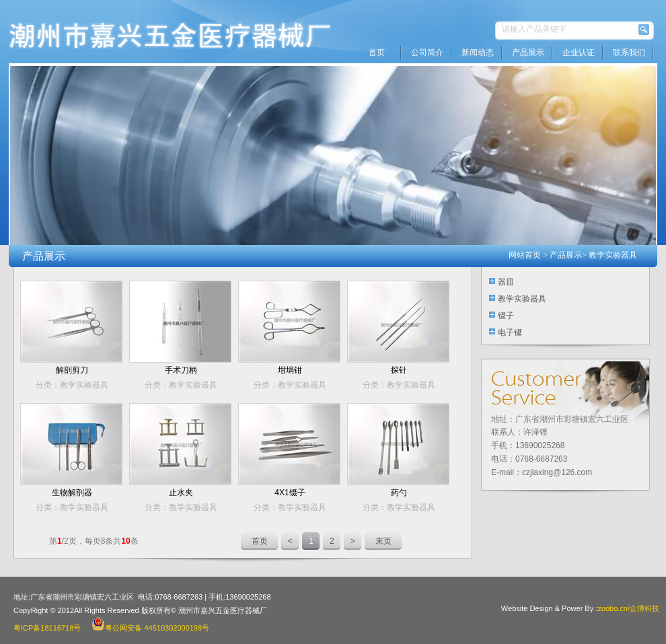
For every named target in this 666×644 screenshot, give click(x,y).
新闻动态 (478, 52)
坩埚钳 (290, 370)
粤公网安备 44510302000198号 (150, 628)
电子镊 (510, 332)
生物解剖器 (72, 493)
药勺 (399, 493)
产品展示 (528, 52)
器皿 (506, 282)
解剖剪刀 (72, 370)
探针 (399, 370)
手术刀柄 (181, 370)
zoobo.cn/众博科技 (628, 608)
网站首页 (525, 255)
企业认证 (579, 52)
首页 (377, 52)
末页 (383, 541)
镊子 (506, 316)
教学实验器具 (613, 255)
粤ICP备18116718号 (47, 628)
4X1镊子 (290, 493)
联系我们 (629, 52)
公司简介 (427, 52)
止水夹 (181, 493)
